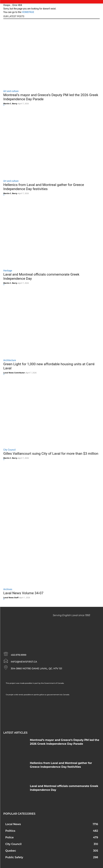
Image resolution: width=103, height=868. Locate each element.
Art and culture (11, 91)
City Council (9, 450)
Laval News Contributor (14, 373)
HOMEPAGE (28, 12)
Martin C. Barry (10, 103)
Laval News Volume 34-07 (23, 593)
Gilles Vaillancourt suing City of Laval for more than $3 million (51, 454)
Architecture (10, 360)
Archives (8, 589)
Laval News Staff (11, 597)
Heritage (8, 271)
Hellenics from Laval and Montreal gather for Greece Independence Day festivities (44, 187)
